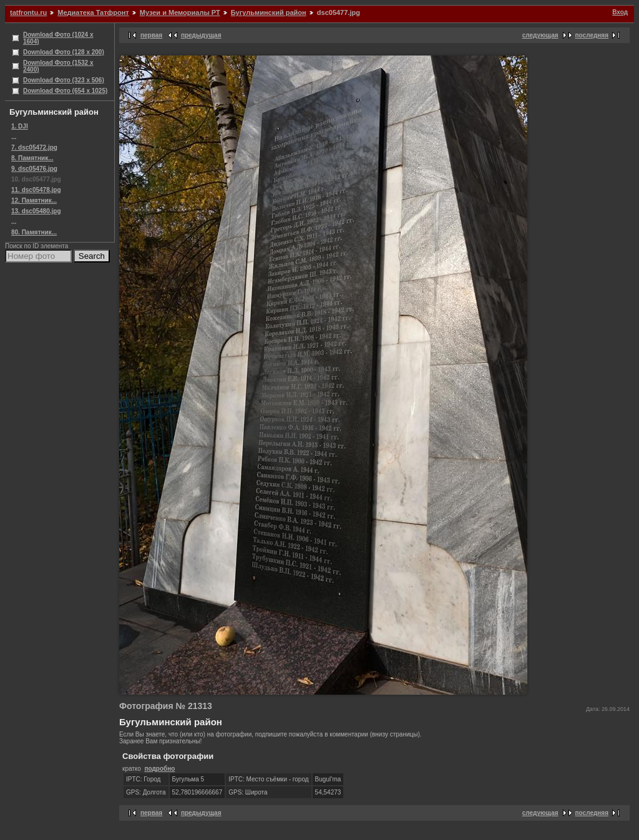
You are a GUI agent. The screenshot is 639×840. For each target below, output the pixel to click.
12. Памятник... (34, 200)
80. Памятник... (34, 232)
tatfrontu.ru (28, 12)
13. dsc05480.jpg (36, 211)
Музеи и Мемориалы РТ (180, 12)
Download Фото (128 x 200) (64, 52)
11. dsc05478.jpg (36, 190)
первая (151, 35)
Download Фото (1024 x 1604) (58, 38)
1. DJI (20, 126)
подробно (159, 769)
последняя (592, 35)
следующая (540, 35)
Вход (620, 12)
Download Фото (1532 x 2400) (58, 66)
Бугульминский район (269, 12)
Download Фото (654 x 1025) (65, 91)
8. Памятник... (32, 158)
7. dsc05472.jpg (34, 147)
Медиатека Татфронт (93, 12)
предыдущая (201, 35)
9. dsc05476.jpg (34, 169)
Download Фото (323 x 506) (64, 80)
